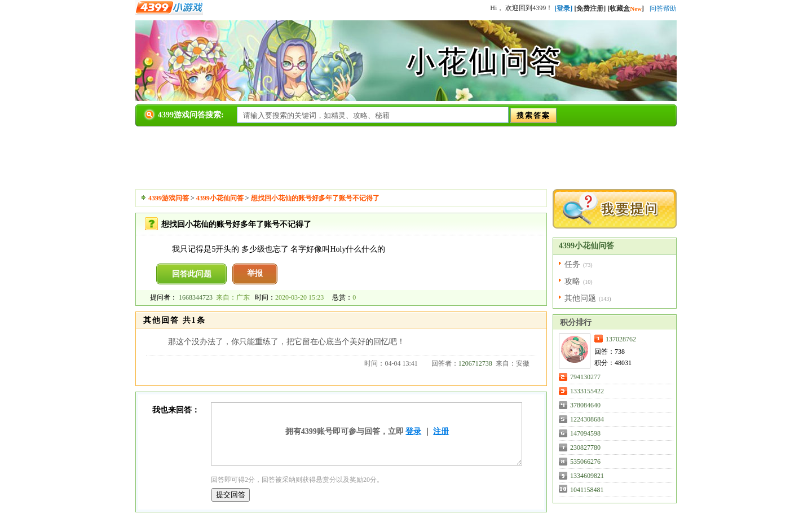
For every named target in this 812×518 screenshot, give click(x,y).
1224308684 (587, 419)
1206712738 (475, 363)
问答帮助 (663, 8)
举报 (255, 273)
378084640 (585, 405)
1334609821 (587, 476)
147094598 (585, 433)
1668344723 (196, 297)
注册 (441, 431)
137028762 (621, 339)
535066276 (585, 462)
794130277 (585, 377)
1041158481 (587, 490)
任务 (572, 264)
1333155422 (587, 391)
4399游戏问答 (169, 198)
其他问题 (580, 298)
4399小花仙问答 (220, 198)
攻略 (572, 281)
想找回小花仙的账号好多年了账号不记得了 (315, 198)
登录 (413, 431)
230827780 (585, 447)
